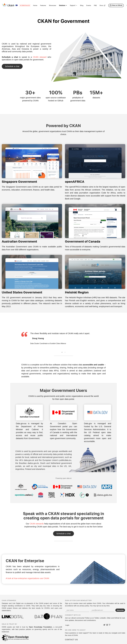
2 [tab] (65, 352)
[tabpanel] (63, 338)
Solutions (62, 6)
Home (35, 5)
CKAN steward (40, 57)
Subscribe (120, 610)
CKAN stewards (37, 524)
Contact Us (12, 66)
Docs (102, 5)
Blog (82, 5)
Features (43, 5)
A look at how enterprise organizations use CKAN (27, 578)
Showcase (53, 5)
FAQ (95, 5)
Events (89, 5)
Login (67, 625)
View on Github (116, 5)
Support (73, 6)
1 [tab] (62, 352)
